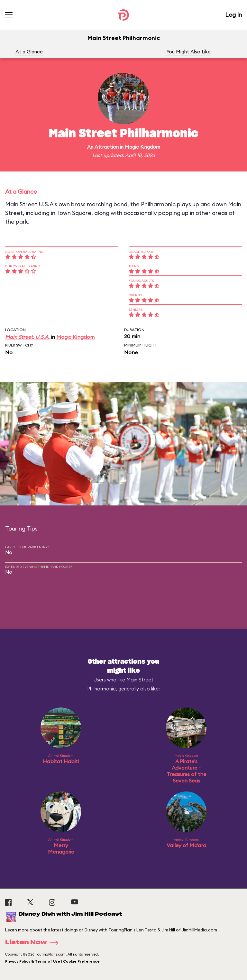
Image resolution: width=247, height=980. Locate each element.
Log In (233, 15)
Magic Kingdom (142, 147)
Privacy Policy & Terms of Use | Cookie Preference (52, 961)
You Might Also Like (188, 52)
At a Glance (29, 52)
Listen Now (34, 943)
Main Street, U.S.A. (27, 337)
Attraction (107, 147)
